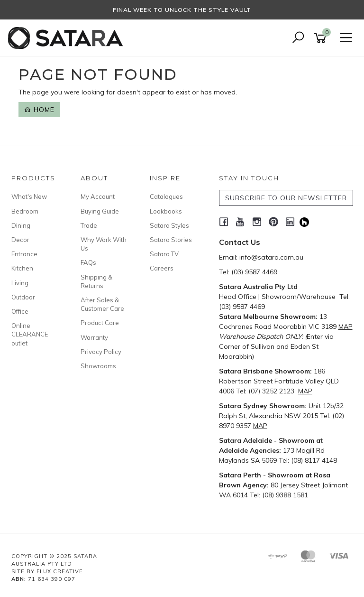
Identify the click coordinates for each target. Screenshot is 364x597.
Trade (89, 225)
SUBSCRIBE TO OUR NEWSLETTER (286, 198)
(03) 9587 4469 (254, 272)
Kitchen (22, 268)
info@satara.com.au (271, 257)
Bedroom (25, 211)
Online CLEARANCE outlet (30, 334)
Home (39, 110)
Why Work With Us (104, 244)
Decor (20, 240)
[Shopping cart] (322, 38)
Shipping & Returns (96, 281)
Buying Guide (100, 211)
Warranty (94, 337)
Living (20, 283)
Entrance (24, 254)
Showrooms (98, 366)
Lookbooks (166, 211)
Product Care (100, 323)
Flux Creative (60, 571)
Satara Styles (169, 225)
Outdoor (23, 297)
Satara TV (164, 254)
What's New (29, 196)
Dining (21, 225)
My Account (98, 196)
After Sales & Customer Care (102, 304)
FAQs (88, 262)
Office (20, 311)
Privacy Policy (101, 352)
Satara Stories (171, 240)
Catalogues (166, 196)
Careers (162, 268)
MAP (346, 326)
